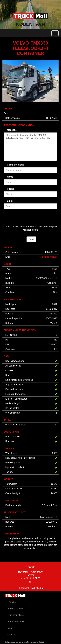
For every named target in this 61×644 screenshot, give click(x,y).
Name (10, 177)
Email (10, 201)
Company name (15, 165)
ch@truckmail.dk (49, 257)
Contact (11, 635)
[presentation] (3, 85)
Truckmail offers (16, 615)
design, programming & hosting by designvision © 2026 (24, 642)
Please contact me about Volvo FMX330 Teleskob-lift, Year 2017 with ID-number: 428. (30, 147)
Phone (10, 189)
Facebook (24, 588)
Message (12, 130)
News (10, 628)
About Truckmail (16, 622)
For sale (12, 602)
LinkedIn (38, 588)
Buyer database (15, 609)
